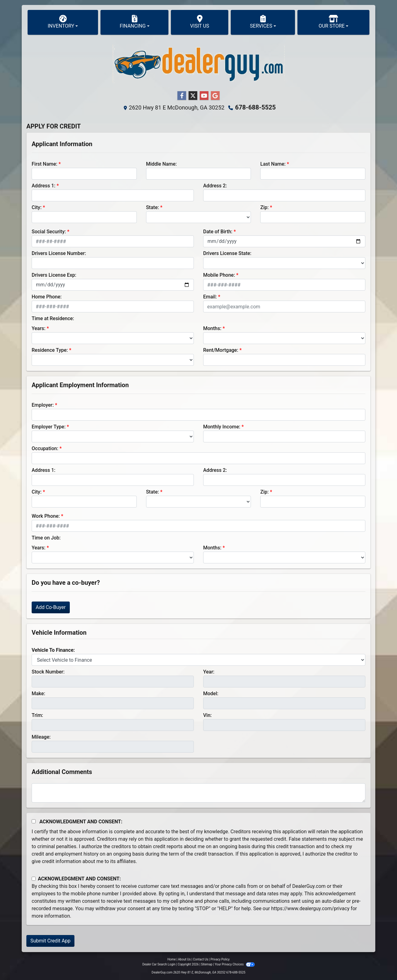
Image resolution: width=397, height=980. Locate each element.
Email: (210, 297)
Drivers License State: (227, 253)
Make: (38, 694)
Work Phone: (46, 516)
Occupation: (45, 448)
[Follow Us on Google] (215, 96)
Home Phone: (47, 297)
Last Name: (273, 164)
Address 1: (43, 186)
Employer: (43, 405)
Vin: (207, 715)
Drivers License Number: (59, 253)
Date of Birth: (218, 232)
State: (153, 207)
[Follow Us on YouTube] (204, 96)
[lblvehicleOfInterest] (198, 660)
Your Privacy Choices (235, 964)
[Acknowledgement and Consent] (34, 821)
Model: (211, 694)
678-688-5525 (255, 107)
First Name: (45, 164)
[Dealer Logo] (199, 64)
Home (172, 959)
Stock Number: (48, 672)
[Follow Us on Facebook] (182, 96)
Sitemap (207, 964)
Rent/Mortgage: (221, 350)
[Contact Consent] (34, 879)
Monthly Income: (222, 427)
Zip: (264, 207)
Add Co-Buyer (51, 607)
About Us (184, 959)
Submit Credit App (50, 941)
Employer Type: (49, 427)
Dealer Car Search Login (159, 964)
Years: (39, 328)
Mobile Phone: (219, 275)
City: (37, 207)
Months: (212, 328)
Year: (209, 672)
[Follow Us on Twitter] (193, 96)
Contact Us (201, 959)
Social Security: (49, 232)
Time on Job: (46, 538)
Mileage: (41, 737)
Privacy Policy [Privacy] (220, 959)
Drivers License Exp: (54, 275)
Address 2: (215, 186)
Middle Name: (161, 164)
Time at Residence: (53, 318)
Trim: (37, 715)
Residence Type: (50, 350)
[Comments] (198, 793)
